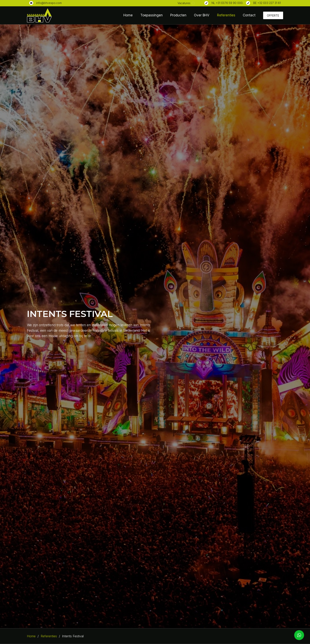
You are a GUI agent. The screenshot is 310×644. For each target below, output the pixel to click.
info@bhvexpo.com (49, 3)
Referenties (226, 15)
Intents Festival (73, 636)
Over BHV (202, 15)
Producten (178, 15)
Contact (249, 15)
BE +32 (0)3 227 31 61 (267, 3)
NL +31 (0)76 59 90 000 (227, 3)
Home (128, 15)
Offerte (273, 15)
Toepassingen (152, 15)
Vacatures (184, 3)
